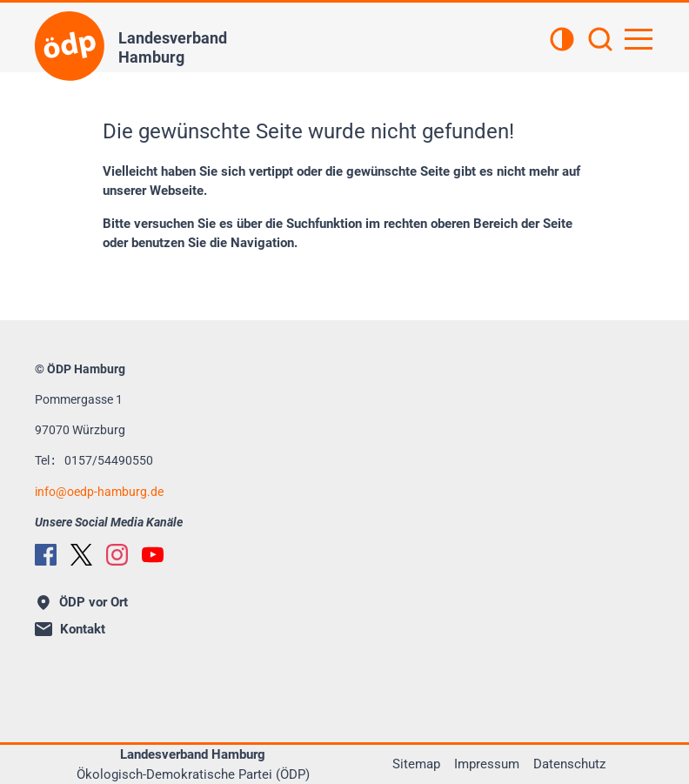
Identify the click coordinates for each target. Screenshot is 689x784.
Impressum (487, 764)
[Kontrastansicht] (562, 41)
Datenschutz (569, 764)
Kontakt (70, 629)
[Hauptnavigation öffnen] (639, 39)
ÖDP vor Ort (83, 602)
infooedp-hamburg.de (99, 492)
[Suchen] (600, 41)
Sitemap (416, 764)
